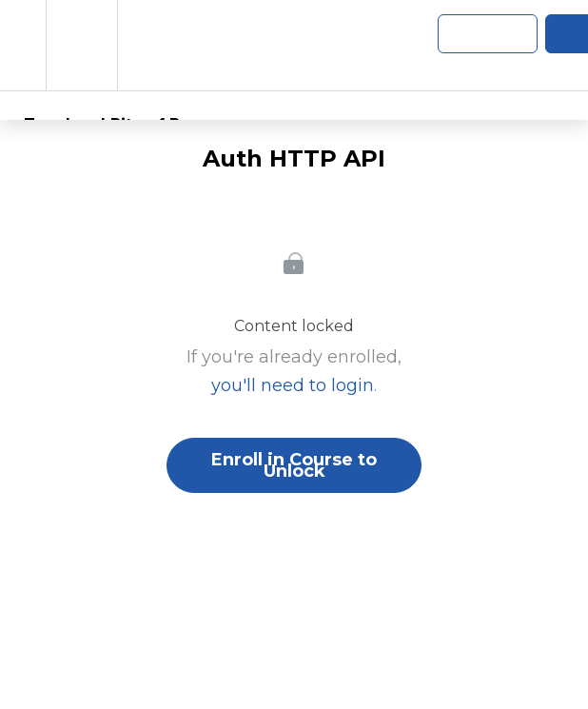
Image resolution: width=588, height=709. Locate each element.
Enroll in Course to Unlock (294, 465)
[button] (23, 45)
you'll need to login (293, 385)
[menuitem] (81, 45)
